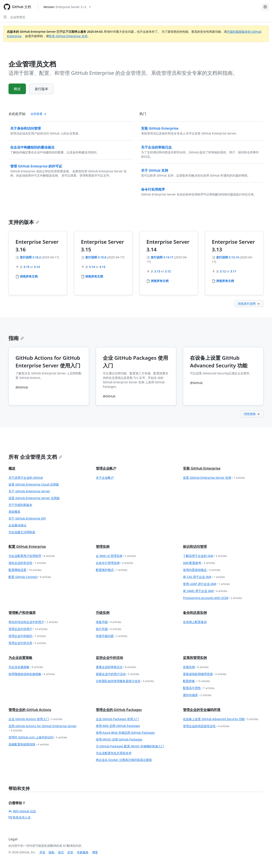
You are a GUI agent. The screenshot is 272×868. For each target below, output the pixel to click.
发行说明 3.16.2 (30, 257)
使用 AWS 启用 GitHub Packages (118, 726)
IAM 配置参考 (199, 563)
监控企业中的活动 (109, 658)
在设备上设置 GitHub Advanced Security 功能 (221, 719)
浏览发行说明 (249, 304)
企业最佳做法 (17, 525)
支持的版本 (24, 222)
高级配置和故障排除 (29, 744)
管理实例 (103, 547)
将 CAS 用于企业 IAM (204, 577)
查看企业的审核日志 (116, 667)
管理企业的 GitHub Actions (30, 710)
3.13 (102, 267)
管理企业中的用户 (28, 629)
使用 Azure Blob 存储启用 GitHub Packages (125, 733)
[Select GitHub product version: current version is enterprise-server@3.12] (67, 7)
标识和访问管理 (195, 547)
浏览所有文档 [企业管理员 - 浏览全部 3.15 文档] (94, 276)
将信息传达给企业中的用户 (33, 622)
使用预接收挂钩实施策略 (32, 674)
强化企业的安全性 (27, 563)
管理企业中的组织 (27, 636)
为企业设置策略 (20, 658)
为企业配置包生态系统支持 (114, 753)
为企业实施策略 (26, 667)
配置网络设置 (25, 570)
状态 (61, 852)
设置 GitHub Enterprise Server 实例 (214, 478)
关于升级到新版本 (20, 505)
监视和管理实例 (195, 658)
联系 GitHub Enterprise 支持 (68, 36)
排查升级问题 (112, 636)
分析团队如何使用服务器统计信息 (125, 681)
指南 (16, 338)
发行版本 (41, 89)
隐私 (52, 852)
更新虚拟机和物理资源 (205, 674)
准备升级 (109, 622)
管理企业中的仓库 (27, 643)
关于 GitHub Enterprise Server (29, 491)
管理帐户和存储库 (22, 613)
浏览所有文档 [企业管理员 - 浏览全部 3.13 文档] (225, 281)
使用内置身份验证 (202, 570)
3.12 (168, 271)
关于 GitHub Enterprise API (27, 518)
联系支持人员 (20, 817)
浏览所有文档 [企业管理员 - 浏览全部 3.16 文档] (29, 276)
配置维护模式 (112, 570)
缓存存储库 (197, 695)
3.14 (37, 267)
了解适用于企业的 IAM (205, 556)
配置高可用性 (199, 688)
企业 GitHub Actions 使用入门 (35, 719)
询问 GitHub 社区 (22, 811)
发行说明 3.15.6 (96, 257)
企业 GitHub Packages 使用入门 (117, 719)
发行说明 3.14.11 (162, 257)
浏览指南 (252, 414)
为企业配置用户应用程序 (32, 556)
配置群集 (197, 681)
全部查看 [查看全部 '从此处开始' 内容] (38, 114)
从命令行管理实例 (115, 563)
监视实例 (196, 667)
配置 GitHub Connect (30, 577)
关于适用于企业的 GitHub (26, 478)
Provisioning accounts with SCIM (212, 598)
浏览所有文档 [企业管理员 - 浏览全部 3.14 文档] (160, 281)
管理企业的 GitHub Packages (119, 710)
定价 (70, 852)
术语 (42, 852)
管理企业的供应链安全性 (206, 726)
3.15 (26, 267)
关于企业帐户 (105, 478)
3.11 (233, 271)
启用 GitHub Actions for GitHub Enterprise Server (42, 728)
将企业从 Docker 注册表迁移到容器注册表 (124, 760)
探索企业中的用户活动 (118, 674)
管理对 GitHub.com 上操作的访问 (38, 737)
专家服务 (83, 852)
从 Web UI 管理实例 (116, 556)
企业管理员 (18, 17)
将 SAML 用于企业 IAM (205, 591)
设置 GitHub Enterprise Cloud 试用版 (34, 484)
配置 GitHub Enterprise (27, 547)
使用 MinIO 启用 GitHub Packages (119, 739)
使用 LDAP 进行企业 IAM (206, 584)
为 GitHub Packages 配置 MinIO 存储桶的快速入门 (130, 746)
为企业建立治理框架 (22, 532)
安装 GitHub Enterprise (202, 468)
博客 (95, 852)
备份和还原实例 (195, 613)
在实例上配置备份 (195, 622)
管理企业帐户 (106, 468)
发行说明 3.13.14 (227, 257)
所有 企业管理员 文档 (35, 457)
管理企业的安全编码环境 (202, 710)
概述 (17, 89)
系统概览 (14, 512)
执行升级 (109, 629)
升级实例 (103, 613)
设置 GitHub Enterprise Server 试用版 (34, 498)
